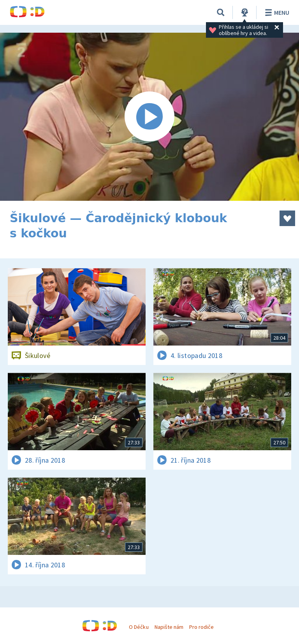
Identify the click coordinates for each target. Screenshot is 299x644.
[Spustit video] (149, 117)
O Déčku (139, 627)
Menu (276, 12)
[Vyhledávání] (221, 12)
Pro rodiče (201, 627)
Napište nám (169, 627)
